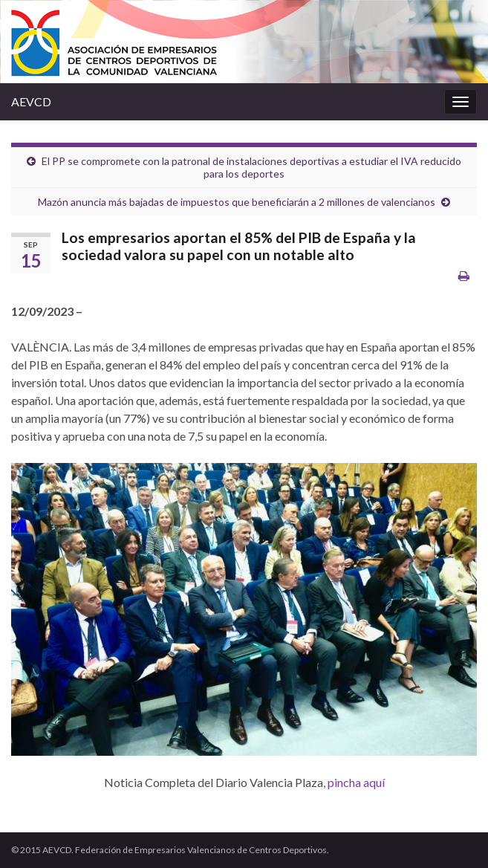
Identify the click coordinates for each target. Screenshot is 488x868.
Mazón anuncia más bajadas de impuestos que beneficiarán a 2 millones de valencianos (237, 202)
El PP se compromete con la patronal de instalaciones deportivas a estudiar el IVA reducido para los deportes (251, 167)
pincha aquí (356, 782)
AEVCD (31, 101)
